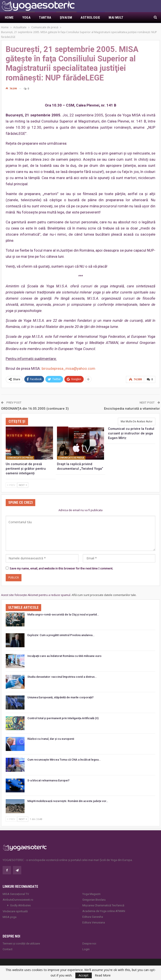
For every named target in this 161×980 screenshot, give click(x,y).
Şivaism (66, 18)
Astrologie (90, 18)
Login (86, 949)
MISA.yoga (10, 917)
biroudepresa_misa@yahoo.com (68, 368)
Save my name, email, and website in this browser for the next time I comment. (61, 568)
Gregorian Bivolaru (94, 900)
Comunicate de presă (20, 458)
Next (23, 485)
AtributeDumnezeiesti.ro (18, 900)
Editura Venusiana (94, 922)
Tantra (45, 18)
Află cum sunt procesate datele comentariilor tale (104, 595)
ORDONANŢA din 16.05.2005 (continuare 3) (35, 409)
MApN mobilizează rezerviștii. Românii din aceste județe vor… (68, 801)
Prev (11, 485)
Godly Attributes (20, 905)
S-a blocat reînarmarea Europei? (48, 780)
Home (9, 18)
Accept (84, 975)
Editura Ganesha (93, 917)
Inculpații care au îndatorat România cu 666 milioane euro (64, 656)
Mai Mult (116, 18)
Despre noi (89, 944)
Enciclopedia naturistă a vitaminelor (132, 409)
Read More (103, 975)
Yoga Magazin (91, 894)
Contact (8, 949)
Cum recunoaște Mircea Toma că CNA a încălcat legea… (64, 760)
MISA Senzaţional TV (16, 894)
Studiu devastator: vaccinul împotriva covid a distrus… (62, 677)
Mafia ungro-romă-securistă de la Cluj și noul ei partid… (63, 615)
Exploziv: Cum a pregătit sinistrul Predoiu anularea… (61, 635)
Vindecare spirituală (15, 911)
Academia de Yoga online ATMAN (104, 911)
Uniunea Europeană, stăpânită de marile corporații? (60, 697)
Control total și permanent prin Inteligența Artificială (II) (63, 718)
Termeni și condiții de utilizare (21, 944)
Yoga (27, 18)
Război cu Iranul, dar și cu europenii (51, 739)
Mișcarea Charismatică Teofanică (103, 905)
